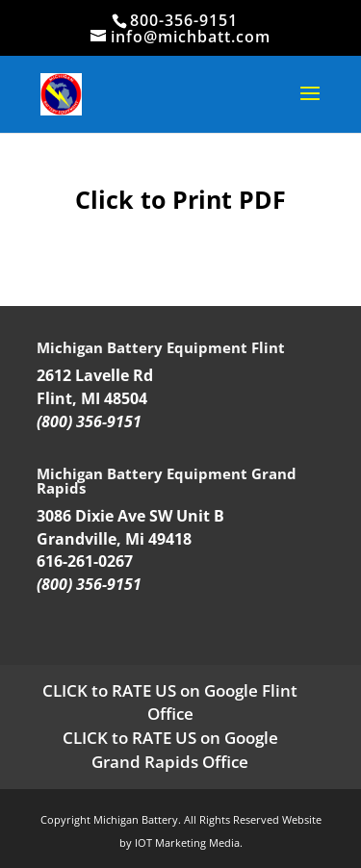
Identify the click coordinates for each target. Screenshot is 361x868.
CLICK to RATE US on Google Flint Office (170, 702)
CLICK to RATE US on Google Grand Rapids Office (170, 750)
